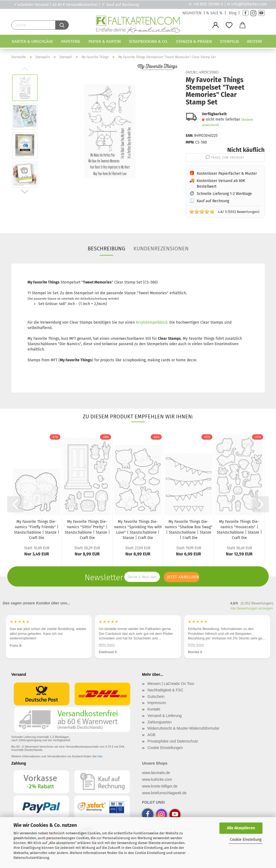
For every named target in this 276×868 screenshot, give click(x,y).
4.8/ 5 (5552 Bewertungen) (224, 211)
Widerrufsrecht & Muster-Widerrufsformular (183, 728)
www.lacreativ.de (156, 773)
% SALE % (214, 13)
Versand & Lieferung (165, 716)
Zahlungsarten (160, 722)
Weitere (255, 41)
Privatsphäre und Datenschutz (173, 741)
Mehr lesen (107, 645)
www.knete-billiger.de (160, 786)
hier (100, 756)
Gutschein (156, 696)
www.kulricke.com (157, 779)
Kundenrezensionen (161, 248)
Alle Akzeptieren (241, 828)
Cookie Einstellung (246, 840)
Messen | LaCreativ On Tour (171, 684)
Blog (233, 13)
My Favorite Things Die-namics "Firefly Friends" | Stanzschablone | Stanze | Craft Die (37, 530)
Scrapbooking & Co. (148, 41)
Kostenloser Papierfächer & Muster (227, 174)
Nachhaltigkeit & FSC (165, 690)
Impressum (157, 703)
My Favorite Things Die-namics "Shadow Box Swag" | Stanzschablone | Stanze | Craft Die (189, 530)
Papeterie (71, 41)
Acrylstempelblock (152, 322)
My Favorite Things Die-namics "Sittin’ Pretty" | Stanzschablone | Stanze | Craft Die (87, 530)
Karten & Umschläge (32, 41)
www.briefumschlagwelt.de (164, 793)
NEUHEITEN (192, 13)
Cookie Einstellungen (165, 748)
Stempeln (229, 41)
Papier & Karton (105, 41)
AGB (151, 735)
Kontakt (154, 709)
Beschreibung (106, 248)
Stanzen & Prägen (194, 41)
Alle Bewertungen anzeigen (251, 608)
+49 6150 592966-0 (208, 4)
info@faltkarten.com (249, 4)
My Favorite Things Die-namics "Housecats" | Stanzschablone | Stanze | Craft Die (239, 530)
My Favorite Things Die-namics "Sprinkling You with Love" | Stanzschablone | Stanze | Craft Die (138, 530)
